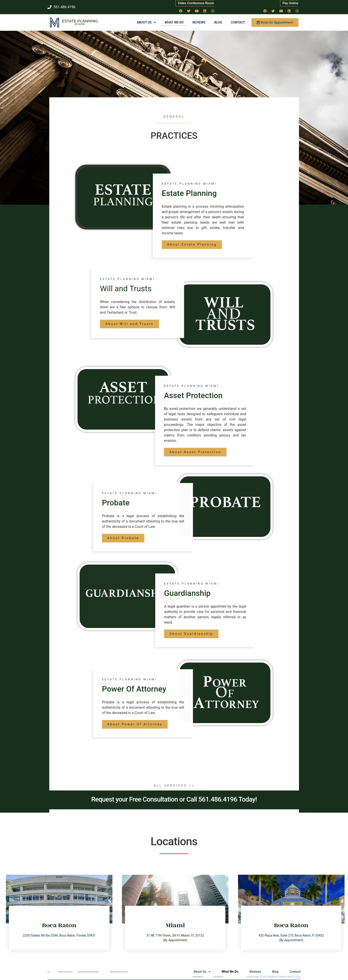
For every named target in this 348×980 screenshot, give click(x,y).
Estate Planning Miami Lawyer (119, 972)
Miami (80, 24)
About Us (146, 22)
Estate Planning (80, 21)
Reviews (199, 22)
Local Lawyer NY (218, 977)
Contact (238, 22)
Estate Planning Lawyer (65, 972)
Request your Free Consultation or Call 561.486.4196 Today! (174, 799)
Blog (218, 22)
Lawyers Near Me (198, 977)
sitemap (253, 976)
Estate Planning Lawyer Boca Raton (88, 972)
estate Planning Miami (286, 184)
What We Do (174, 22)
